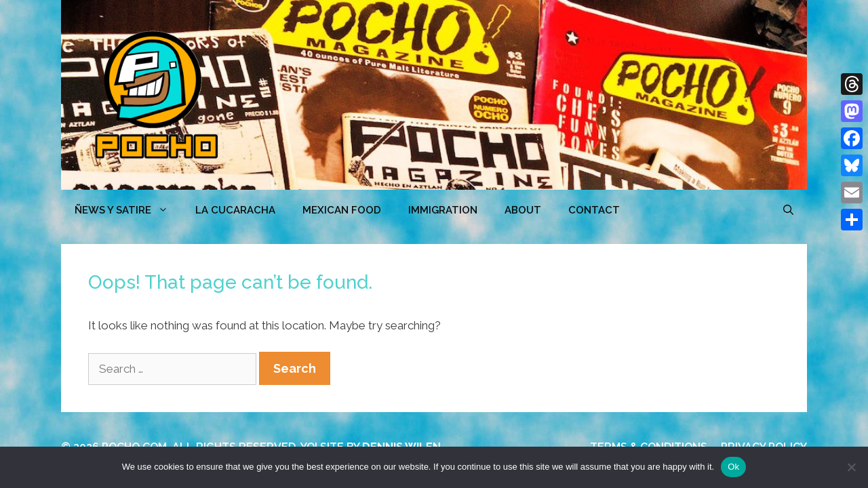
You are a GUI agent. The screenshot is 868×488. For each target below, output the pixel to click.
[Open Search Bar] (788, 210)
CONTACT (594, 210)
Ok (733, 467)
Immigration (443, 210)
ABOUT (523, 210)
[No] (851, 467)
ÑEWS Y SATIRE (128, 210)
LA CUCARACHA (235, 210)
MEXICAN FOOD (342, 210)
